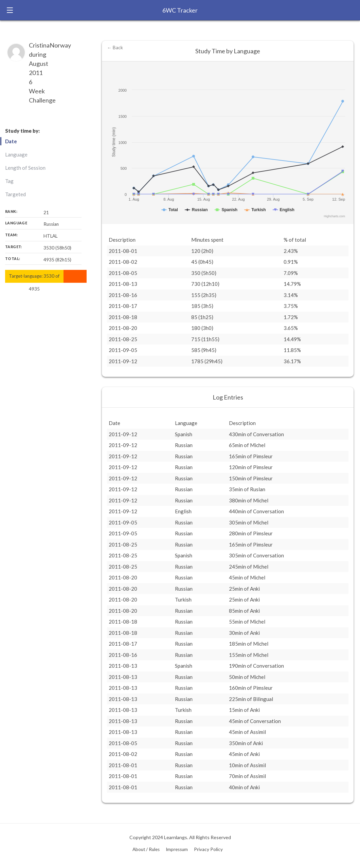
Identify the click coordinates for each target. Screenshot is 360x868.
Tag (9, 181)
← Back (115, 48)
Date (11, 141)
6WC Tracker (180, 10)
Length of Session (25, 168)
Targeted (15, 194)
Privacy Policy (208, 849)
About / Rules (146, 849)
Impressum (177, 849)
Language (16, 154)
